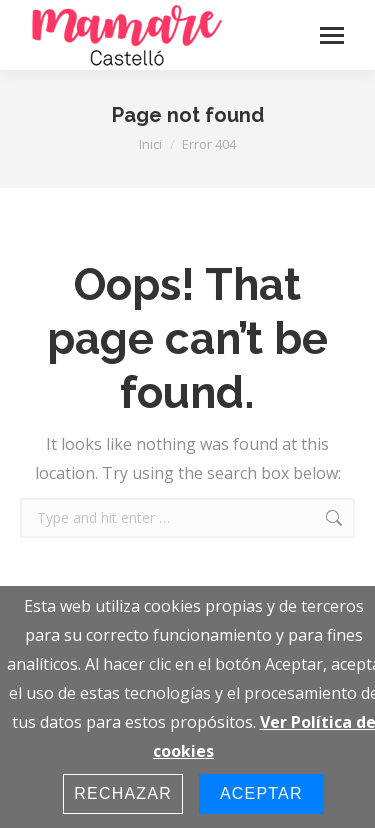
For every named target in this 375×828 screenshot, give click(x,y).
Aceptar (261, 793)
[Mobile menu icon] (332, 35)
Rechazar (123, 793)
